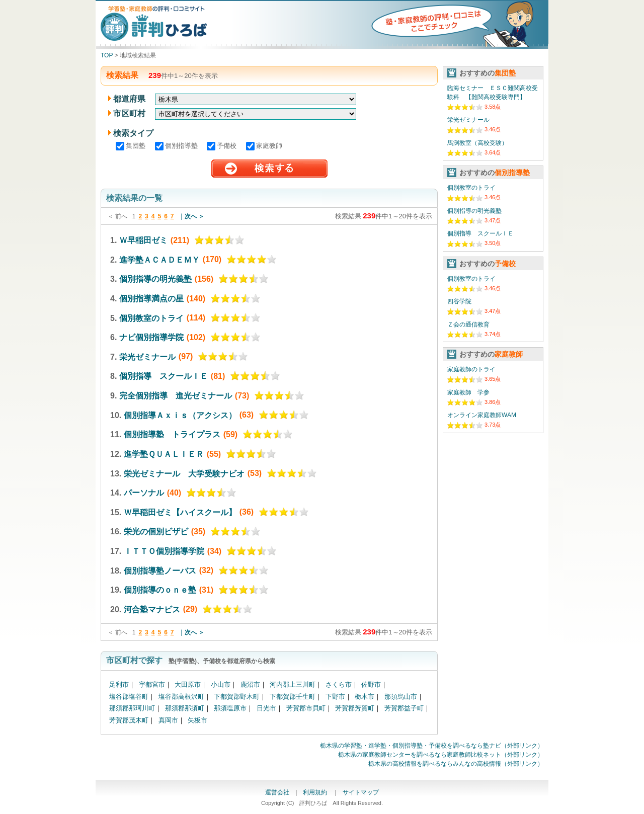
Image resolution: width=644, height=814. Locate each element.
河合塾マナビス (152, 609)
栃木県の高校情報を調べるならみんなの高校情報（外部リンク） (456, 764)
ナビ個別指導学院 (151, 337)
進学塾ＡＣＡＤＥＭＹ (159, 259)
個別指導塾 (177, 146)
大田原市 (188, 684)
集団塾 (132, 146)
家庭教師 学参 (468, 392)
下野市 (335, 697)
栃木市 (365, 697)
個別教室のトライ (151, 318)
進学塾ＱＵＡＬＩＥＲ (164, 454)
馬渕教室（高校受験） (477, 143)
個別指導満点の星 (151, 299)
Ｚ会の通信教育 (468, 324)
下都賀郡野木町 (237, 697)
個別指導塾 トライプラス (172, 434)
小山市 (221, 684)
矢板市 (197, 720)
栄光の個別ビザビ (156, 532)
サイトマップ (361, 792)
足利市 (119, 684)
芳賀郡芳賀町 (355, 708)
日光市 (266, 708)
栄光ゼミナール (147, 356)
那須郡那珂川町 (132, 708)
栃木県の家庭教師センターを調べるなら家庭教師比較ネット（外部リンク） (441, 755)
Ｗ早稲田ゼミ (143, 240)
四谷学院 (459, 301)
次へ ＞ (194, 216)
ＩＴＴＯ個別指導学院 (164, 551)
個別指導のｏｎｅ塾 (160, 590)
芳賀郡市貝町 (306, 708)
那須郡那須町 (185, 708)
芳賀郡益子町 (404, 708)
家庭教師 (264, 146)
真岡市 (168, 720)
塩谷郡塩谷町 (129, 697)
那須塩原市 (230, 708)
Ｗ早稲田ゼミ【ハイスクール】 (180, 512)
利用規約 (316, 792)
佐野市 (371, 684)
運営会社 (277, 792)
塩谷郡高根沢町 (181, 697)
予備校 (223, 146)
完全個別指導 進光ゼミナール (176, 396)
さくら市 (339, 684)
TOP (107, 55)
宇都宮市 (152, 684)
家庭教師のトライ (471, 369)
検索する (269, 169)
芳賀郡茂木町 (129, 720)
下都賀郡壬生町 (293, 697)
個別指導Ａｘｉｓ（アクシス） (180, 415)
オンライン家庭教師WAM (482, 415)
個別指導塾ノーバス (160, 570)
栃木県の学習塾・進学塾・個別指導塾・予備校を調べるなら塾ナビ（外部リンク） (432, 746)
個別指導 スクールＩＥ (164, 376)
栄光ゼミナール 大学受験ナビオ (184, 473)
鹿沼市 (250, 684)
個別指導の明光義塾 (155, 279)
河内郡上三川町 (293, 684)
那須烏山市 (401, 697)
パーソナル (144, 493)
